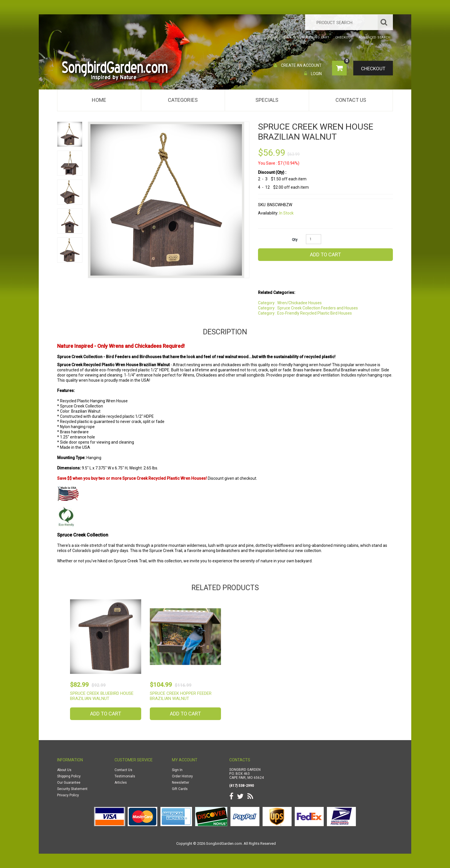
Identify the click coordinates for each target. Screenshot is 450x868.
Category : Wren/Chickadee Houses (290, 303)
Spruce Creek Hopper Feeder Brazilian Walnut (181, 696)
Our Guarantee (69, 783)
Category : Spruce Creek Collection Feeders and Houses (308, 308)
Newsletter (181, 783)
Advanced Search (375, 37)
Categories (183, 100)
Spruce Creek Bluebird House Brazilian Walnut (102, 696)
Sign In (177, 770)
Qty (295, 240)
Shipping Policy (69, 776)
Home (99, 100)
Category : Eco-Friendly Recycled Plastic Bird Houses (305, 313)
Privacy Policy (68, 795)
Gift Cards (180, 789)
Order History (182, 776)
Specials (267, 100)
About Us (64, 770)
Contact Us (351, 100)
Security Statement (72, 789)
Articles (121, 783)
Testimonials (125, 776)
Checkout (373, 69)
